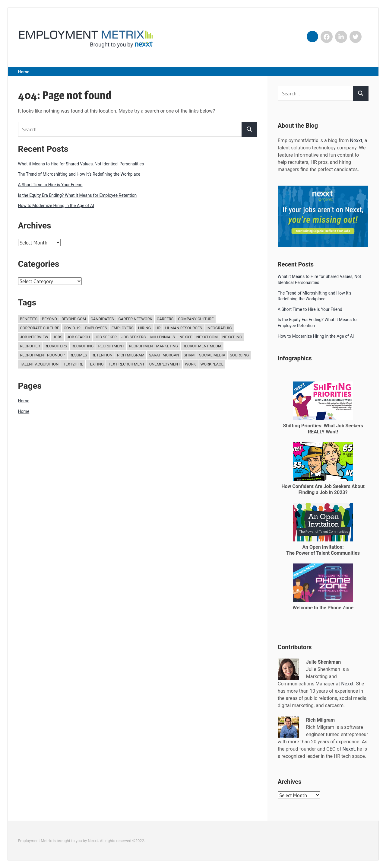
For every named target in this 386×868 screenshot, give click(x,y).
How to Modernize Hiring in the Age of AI (56, 206)
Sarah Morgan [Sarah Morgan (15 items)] (164, 355)
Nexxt (356, 140)
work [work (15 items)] (190, 364)
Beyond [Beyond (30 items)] (49, 319)
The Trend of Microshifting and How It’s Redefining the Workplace (79, 174)
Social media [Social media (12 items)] (212, 355)
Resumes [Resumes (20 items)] (78, 355)
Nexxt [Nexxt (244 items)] (186, 337)
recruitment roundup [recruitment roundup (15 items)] (43, 355)
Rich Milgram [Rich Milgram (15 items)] (131, 355)
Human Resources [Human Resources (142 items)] (184, 328)
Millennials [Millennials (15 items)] (163, 337)
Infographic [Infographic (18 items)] (219, 328)
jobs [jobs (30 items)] (58, 337)
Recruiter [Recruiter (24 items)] (30, 346)
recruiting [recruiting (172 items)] (82, 346)
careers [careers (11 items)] (165, 319)
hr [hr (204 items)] (158, 328)
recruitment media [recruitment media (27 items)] (202, 346)
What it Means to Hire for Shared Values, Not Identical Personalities (81, 164)
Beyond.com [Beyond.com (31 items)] (74, 319)
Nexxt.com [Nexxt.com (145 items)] (207, 337)
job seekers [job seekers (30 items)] (133, 337)
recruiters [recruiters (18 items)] (56, 346)
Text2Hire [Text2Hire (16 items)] (73, 364)
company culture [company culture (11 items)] (196, 319)
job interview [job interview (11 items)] (34, 337)
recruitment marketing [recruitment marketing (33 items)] (153, 346)
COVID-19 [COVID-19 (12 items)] (72, 328)
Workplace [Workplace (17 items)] (212, 364)
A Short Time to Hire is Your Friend (50, 185)
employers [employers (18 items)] (123, 328)
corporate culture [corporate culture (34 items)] (40, 328)
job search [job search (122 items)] (79, 337)
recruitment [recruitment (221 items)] (111, 346)
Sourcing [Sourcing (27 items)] (239, 355)
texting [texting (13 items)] (96, 364)
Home (24, 72)
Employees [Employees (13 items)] (96, 328)
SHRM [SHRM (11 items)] (189, 355)
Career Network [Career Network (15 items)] (135, 319)
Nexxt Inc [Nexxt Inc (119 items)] (232, 337)
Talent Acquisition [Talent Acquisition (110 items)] (39, 364)
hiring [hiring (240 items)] (145, 328)
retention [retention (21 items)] (102, 355)
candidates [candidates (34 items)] (102, 319)
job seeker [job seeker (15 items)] (106, 337)
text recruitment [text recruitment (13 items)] (127, 364)
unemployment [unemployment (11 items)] (165, 364)
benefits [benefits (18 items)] (29, 319)
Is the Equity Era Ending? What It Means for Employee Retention (78, 195)
